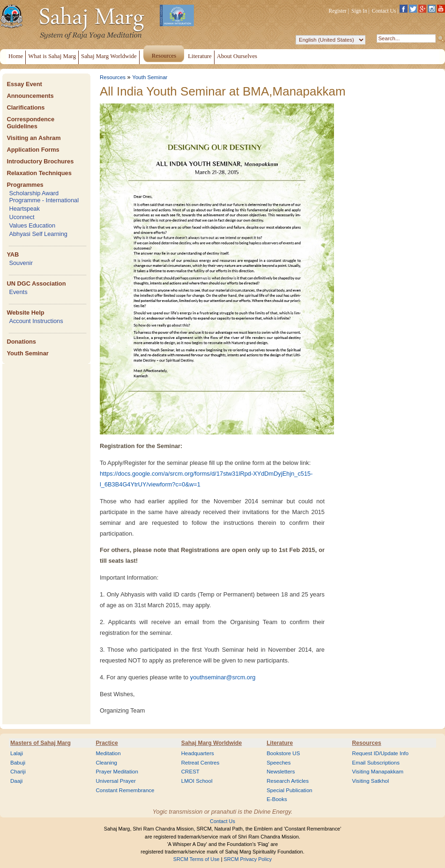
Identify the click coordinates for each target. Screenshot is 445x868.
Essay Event (24, 84)
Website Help (25, 313)
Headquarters (198, 753)
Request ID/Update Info (381, 753)
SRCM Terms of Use (197, 859)
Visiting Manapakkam (378, 772)
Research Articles (288, 781)
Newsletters (281, 772)
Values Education (32, 225)
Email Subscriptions (376, 763)
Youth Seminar (27, 353)
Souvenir (21, 263)
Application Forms (33, 150)
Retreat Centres (200, 763)
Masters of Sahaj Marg (41, 743)
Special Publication (289, 790)
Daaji (16, 781)
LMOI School (197, 781)
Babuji (18, 763)
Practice (107, 743)
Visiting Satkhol (371, 781)
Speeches (278, 763)
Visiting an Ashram (33, 138)
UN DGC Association (36, 283)
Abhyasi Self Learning (38, 234)
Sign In (359, 11)
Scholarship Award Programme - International (44, 197)
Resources (113, 77)
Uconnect (22, 217)
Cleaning (106, 763)
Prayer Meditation (117, 772)
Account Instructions (36, 321)
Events (18, 292)
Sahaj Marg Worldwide (211, 743)
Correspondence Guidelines (30, 123)
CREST (190, 772)
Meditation (108, 753)
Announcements (30, 96)
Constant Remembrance (125, 790)
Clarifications (26, 107)
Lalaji (17, 753)
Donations (21, 342)
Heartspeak (24, 209)
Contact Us (384, 11)
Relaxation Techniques (39, 173)
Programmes (25, 185)
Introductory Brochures (40, 161)
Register (338, 11)
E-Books (277, 799)
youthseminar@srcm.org (223, 677)
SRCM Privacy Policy (248, 859)
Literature (280, 743)
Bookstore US (283, 753)
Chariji (18, 772)
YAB (13, 254)
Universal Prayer (115, 781)
